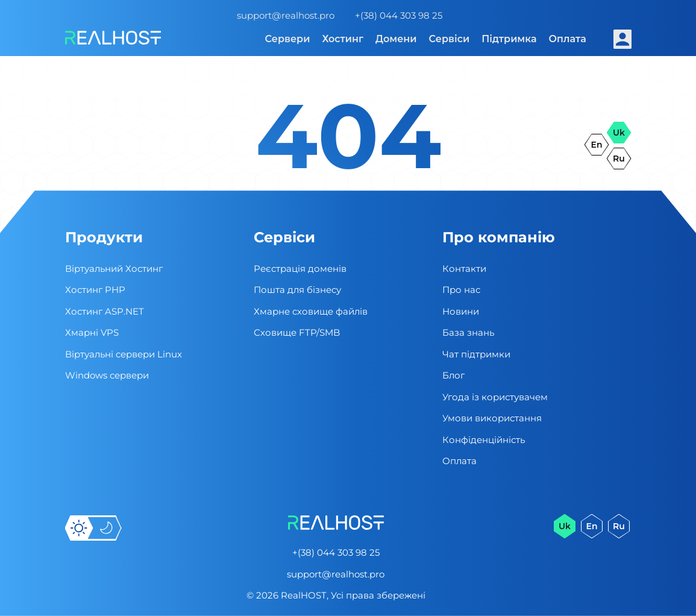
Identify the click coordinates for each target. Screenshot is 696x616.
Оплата (568, 39)
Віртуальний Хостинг (114, 269)
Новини (461, 311)
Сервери (288, 39)
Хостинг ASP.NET (105, 311)
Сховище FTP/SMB (297, 332)
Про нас (461, 290)
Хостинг (343, 39)
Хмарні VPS (92, 332)
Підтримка (509, 39)
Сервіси (450, 39)
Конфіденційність (484, 440)
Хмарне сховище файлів (311, 311)
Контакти (464, 269)
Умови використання (492, 418)
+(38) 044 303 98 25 (399, 15)
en (597, 145)
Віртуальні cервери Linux (124, 354)
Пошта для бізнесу (297, 290)
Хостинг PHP (95, 290)
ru (619, 159)
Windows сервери (107, 375)
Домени (396, 39)
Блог (453, 375)
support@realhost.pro (286, 15)
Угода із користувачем (495, 397)
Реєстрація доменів (300, 269)
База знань (468, 332)
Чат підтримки (476, 354)
